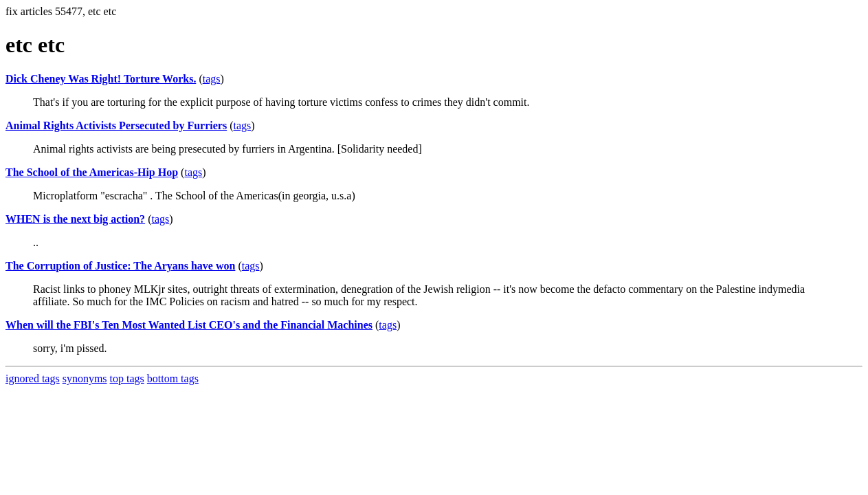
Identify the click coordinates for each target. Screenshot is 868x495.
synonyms (85, 378)
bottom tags (173, 378)
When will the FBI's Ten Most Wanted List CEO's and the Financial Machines (189, 325)
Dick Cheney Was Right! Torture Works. (101, 79)
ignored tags (33, 378)
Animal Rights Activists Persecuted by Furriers (116, 125)
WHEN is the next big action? (75, 219)
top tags (127, 378)
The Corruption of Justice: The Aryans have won (120, 266)
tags (212, 79)
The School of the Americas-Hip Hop (92, 172)
